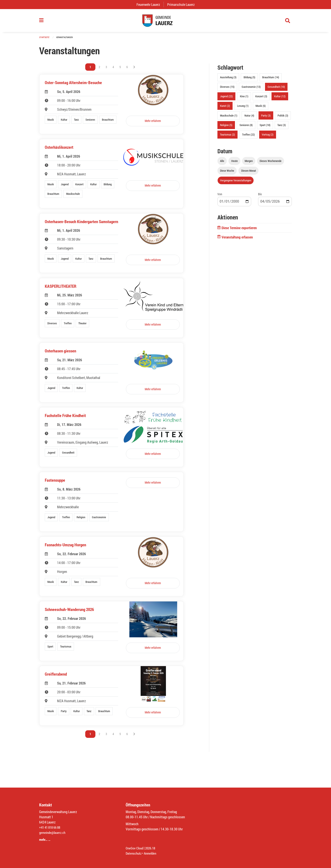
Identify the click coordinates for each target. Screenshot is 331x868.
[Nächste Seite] (134, 69)
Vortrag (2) (268, 137)
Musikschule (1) (229, 117)
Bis (260, 196)
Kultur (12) (280, 98)
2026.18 (152, 848)
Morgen (249, 163)
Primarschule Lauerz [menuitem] (183, 4)
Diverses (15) (227, 89)
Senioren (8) (246, 127)
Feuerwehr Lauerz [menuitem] (150, 4)
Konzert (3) (261, 98)
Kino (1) (244, 98)
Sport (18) (265, 127)
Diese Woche (227, 173)
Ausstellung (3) (228, 79)
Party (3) (266, 117)
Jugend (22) (226, 98)
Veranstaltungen (66, 39)
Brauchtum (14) (271, 79)
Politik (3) (283, 117)
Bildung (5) (249, 79)
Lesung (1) (243, 108)
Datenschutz (134, 853)
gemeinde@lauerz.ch (53, 832)
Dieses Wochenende (271, 163)
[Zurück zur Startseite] (165, 22)
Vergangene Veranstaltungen (236, 182)
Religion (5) (226, 127)
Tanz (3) (282, 127)
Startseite (45, 39)
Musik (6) (261, 108)
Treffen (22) (248, 137)
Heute (235, 163)
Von (220, 196)
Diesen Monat (249, 173)
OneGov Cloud (135, 848)
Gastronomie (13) (251, 89)
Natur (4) (249, 117)
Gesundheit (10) (276, 89)
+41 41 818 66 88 (51, 827)
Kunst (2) (225, 108)
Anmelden (152, 853)
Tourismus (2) (227, 137)
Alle (222, 163)
